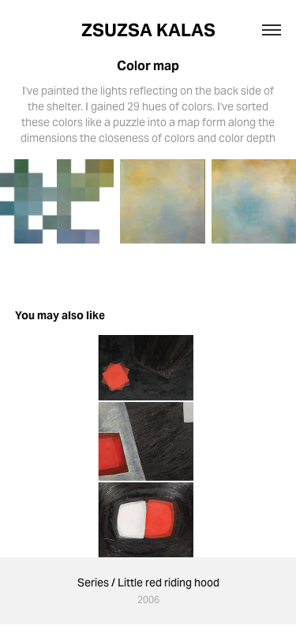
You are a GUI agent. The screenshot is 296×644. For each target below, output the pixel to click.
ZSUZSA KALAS (148, 30)
